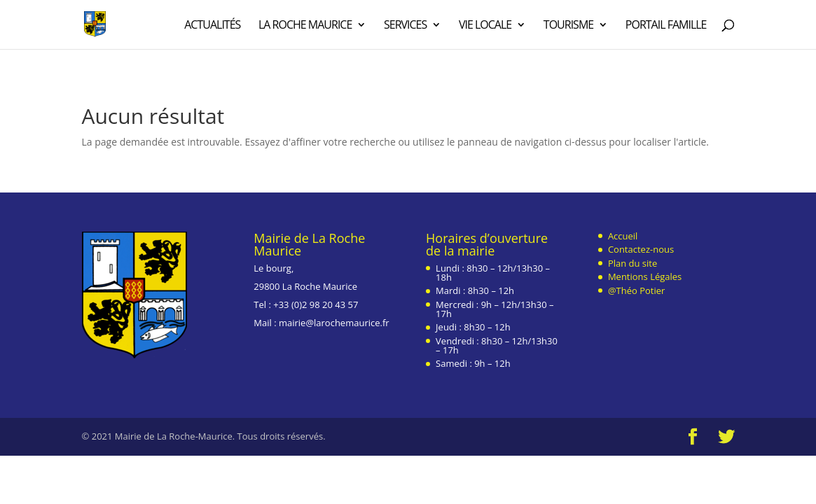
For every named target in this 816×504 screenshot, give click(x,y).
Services (405, 26)
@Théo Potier (636, 290)
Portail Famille (666, 26)
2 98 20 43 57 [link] (330, 304)
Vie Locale (485, 26)
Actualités (212, 26)
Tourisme (568, 26)
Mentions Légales (645, 276)
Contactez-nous (641, 249)
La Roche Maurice (305, 26)
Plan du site (632, 263)
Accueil (623, 236)
